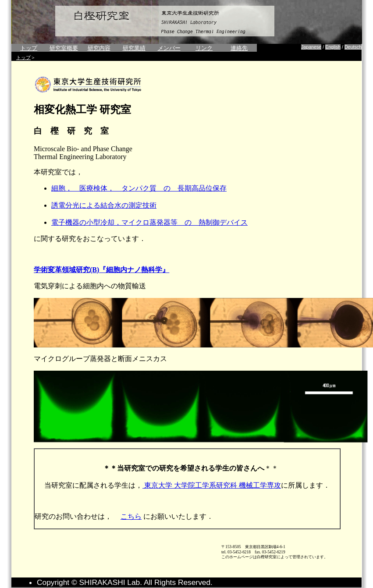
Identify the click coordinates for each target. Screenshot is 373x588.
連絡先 (239, 48)
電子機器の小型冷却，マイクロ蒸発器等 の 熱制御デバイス (149, 222)
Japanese (311, 47)
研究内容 (99, 48)
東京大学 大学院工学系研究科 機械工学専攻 (212, 485)
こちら (131, 516)
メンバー (169, 48)
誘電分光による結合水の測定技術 (104, 205)
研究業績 (134, 48)
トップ (29, 48)
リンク (204, 48)
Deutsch (353, 47)
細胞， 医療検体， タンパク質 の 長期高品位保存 (139, 188)
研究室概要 (64, 48)
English (333, 47)
